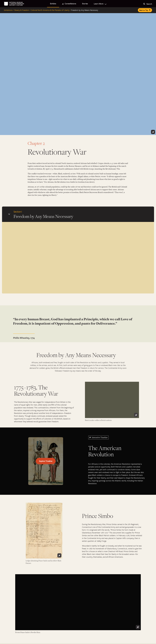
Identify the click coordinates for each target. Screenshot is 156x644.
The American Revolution (105, 454)
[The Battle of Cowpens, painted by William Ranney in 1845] (78, 74)
